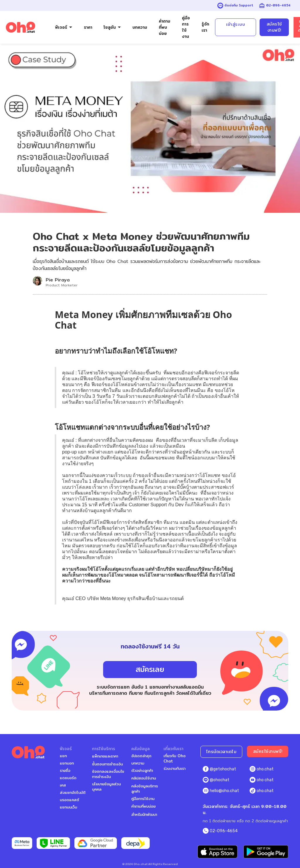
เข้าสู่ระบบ (236, 24)
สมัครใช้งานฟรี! (274, 27)
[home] (21, 27)
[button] (64, 27)
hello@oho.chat (224, 791)
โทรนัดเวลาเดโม (221, 752)
